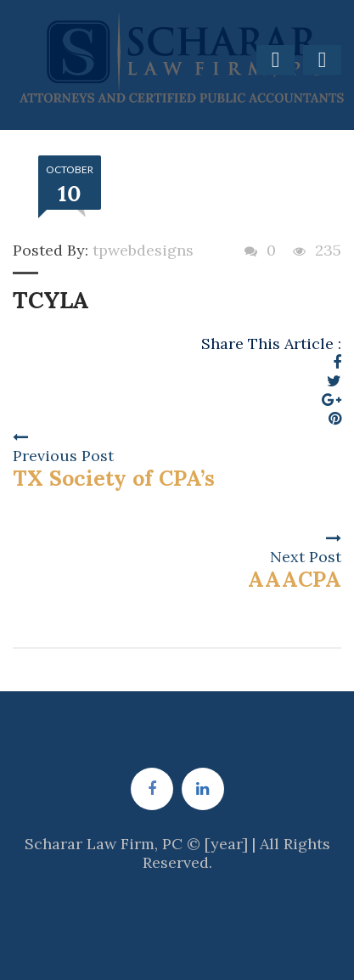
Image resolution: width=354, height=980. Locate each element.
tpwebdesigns (143, 250)
